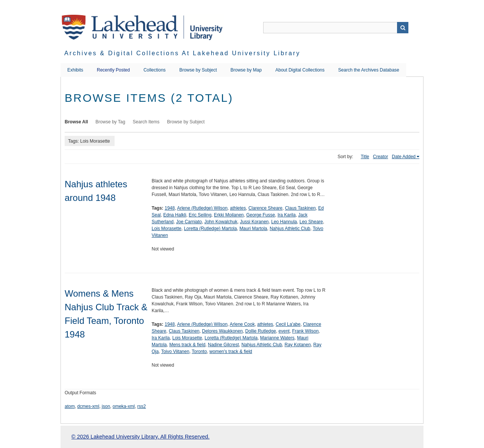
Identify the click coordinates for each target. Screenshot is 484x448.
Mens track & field (187, 345)
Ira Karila (287, 215)
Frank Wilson (306, 331)
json (106, 406)
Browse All (76, 122)
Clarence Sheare (265, 208)
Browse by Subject (198, 70)
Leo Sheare (311, 222)
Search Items (146, 122)
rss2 (142, 406)
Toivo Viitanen (175, 352)
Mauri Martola (253, 229)
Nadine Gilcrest (223, 345)
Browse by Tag (111, 122)
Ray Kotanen (298, 345)
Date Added (404, 157)
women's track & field (231, 352)
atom (70, 406)
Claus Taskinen (300, 208)
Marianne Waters (277, 338)
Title (365, 157)
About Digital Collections (300, 70)
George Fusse (261, 215)
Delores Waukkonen (222, 331)
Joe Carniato (189, 222)
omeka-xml (124, 406)
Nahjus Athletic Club (290, 229)
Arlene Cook (242, 324)
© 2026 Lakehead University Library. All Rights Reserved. (140, 437)
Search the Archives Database (368, 70)
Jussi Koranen (254, 222)
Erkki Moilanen (229, 215)
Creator (380, 157)
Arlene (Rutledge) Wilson (202, 208)
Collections (154, 70)
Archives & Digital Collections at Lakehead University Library (182, 53)
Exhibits (75, 70)
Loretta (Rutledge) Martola (210, 229)
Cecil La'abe (288, 324)
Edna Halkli (175, 215)
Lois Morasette (167, 229)
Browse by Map (246, 70)
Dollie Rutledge (261, 331)
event (284, 331)
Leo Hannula (284, 222)
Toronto (199, 352)
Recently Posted (113, 70)
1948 (170, 208)
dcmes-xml (88, 406)
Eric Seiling (200, 215)
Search (403, 28)
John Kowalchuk (221, 222)
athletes (238, 208)
